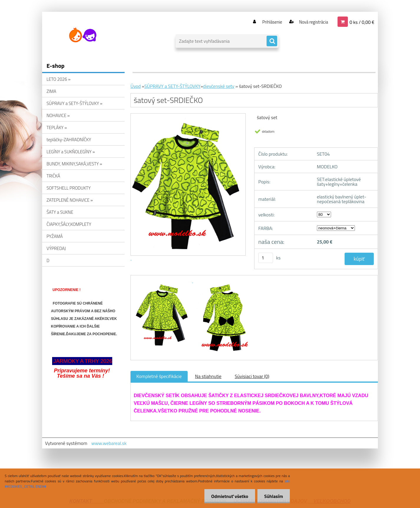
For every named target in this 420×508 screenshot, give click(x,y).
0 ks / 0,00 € (362, 22)
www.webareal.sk (109, 443)
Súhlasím (273, 496)
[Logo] (83, 35)
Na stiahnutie (208, 376)
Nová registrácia (312, 22)
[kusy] (266, 258)
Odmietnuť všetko (228, 496)
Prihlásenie (268, 22)
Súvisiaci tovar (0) (252, 376)
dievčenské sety (219, 86)
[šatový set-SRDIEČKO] (163, 281)
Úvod (136, 86)
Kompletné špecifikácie (159, 376)
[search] (272, 41)
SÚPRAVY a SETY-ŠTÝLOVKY (172, 86)
